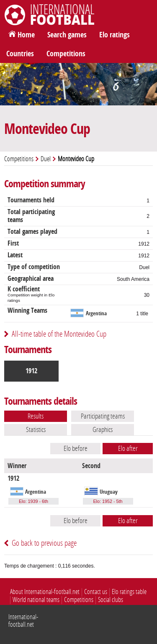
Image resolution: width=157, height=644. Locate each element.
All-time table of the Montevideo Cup (59, 334)
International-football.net (23, 621)
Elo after (128, 448)
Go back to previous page (44, 543)
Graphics (103, 429)
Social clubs (111, 600)
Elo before (76, 448)
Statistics (36, 429)
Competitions (66, 54)
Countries (20, 54)
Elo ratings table (129, 592)
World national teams (36, 600)
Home (26, 35)
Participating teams (103, 416)
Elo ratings (115, 35)
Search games (67, 35)
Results (36, 416)
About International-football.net (45, 592)
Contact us (96, 592)
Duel (46, 159)
